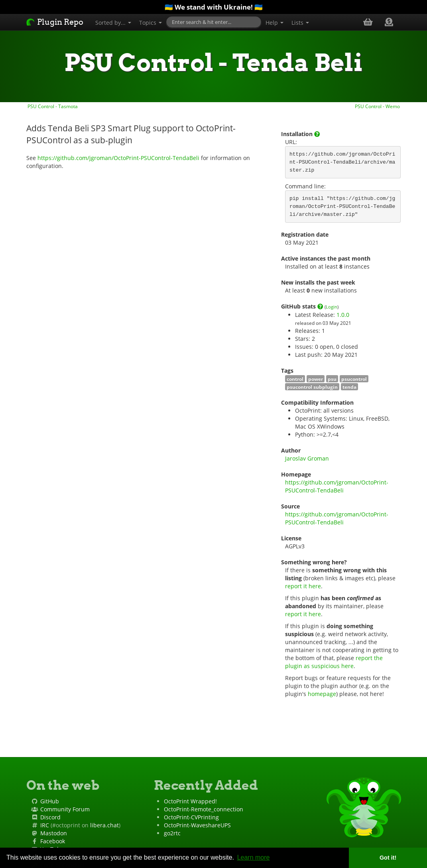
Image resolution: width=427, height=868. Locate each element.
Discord (50, 817)
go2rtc (172, 833)
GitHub (50, 801)
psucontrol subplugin (312, 387)
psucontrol (354, 379)
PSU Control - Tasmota (52, 106)
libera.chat (104, 825)
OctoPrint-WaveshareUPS (197, 825)
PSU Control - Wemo (378, 106)
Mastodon (54, 833)
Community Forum (65, 809)
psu (332, 379)
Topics (151, 23)
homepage (322, 694)
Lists (300, 23)
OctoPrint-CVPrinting (191, 817)
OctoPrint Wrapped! (190, 801)
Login (332, 307)
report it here (303, 586)
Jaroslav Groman (307, 458)
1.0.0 (343, 315)
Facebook (53, 841)
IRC (45, 825)
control (295, 379)
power (316, 379)
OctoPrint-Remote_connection (204, 809)
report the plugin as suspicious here (335, 662)
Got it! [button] (388, 858)
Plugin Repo (55, 22)
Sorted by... (113, 23)
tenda (349, 387)
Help (274, 23)
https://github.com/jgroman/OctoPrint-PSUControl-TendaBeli (118, 158)
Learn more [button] (254, 857)
